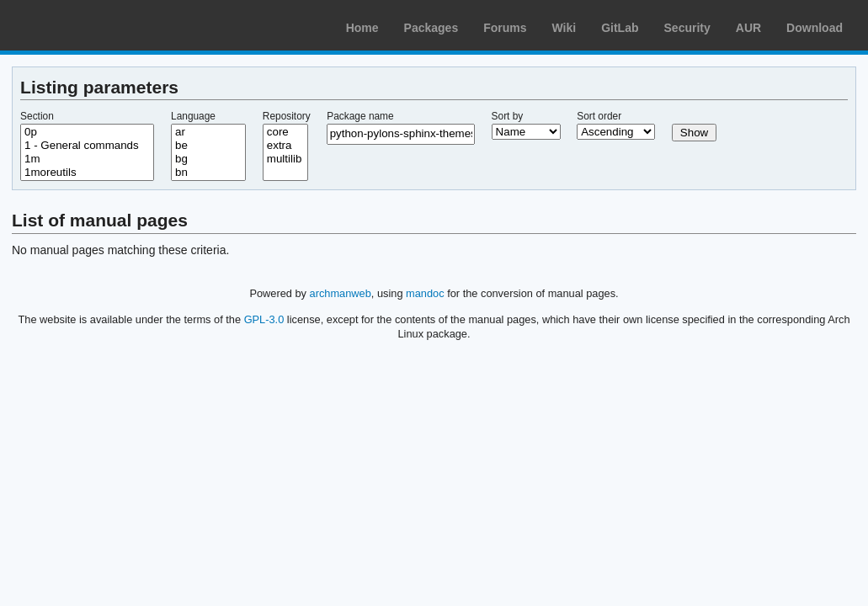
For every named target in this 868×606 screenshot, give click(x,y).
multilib (285, 159)
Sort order (599, 116)
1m (87, 159)
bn (208, 173)
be (208, 146)
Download (815, 28)
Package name (360, 116)
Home (362, 28)
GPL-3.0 (264, 319)
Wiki (564, 28)
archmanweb (341, 293)
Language (193, 116)
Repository (287, 116)
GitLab (620, 28)
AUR (748, 28)
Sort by (508, 116)
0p (87, 132)
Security (687, 28)
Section (37, 116)
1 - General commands (87, 146)
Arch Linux (93, 25)
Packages (431, 28)
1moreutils (87, 173)
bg (208, 159)
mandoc (425, 293)
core (285, 132)
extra (285, 146)
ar (208, 132)
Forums (505, 28)
